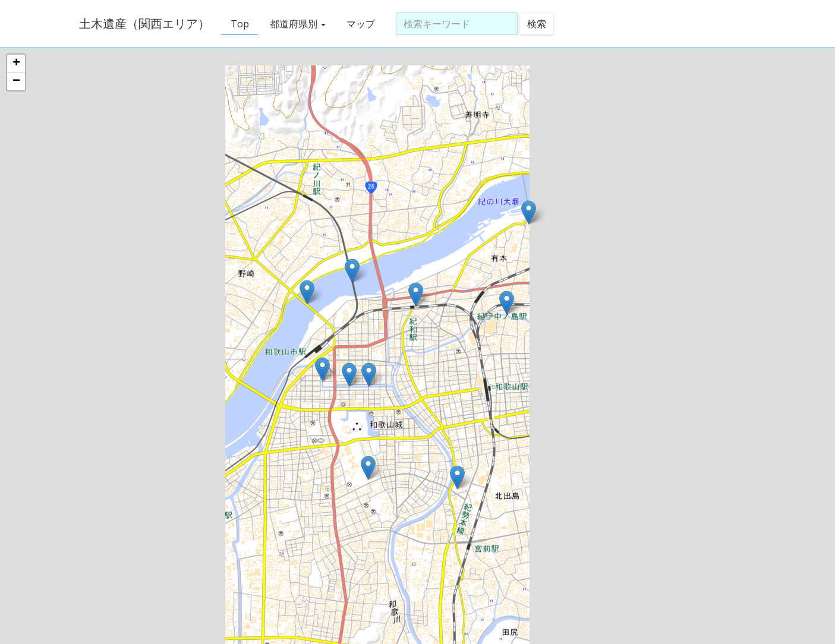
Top (240, 24)
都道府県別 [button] (298, 24)
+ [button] (16, 64)
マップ (361, 24)
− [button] (16, 81)
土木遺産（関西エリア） (144, 23)
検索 (537, 24)
